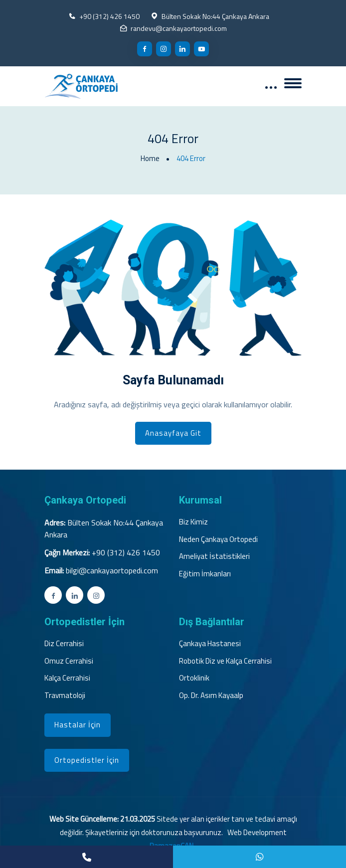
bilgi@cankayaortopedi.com (112, 570)
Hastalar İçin (78, 725)
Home (150, 159)
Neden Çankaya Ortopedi (218, 539)
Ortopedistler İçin (87, 760)
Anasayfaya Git (173, 433)
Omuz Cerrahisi (69, 661)
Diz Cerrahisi (64, 644)
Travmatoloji (65, 695)
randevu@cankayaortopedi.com (179, 28)
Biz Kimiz (193, 522)
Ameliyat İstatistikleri (214, 556)
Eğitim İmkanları (205, 574)
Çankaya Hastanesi (210, 644)
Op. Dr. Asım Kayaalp (211, 695)
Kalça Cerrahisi (67, 678)
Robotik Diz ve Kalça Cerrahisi (225, 661)
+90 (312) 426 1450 (109, 16)
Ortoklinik (194, 678)
